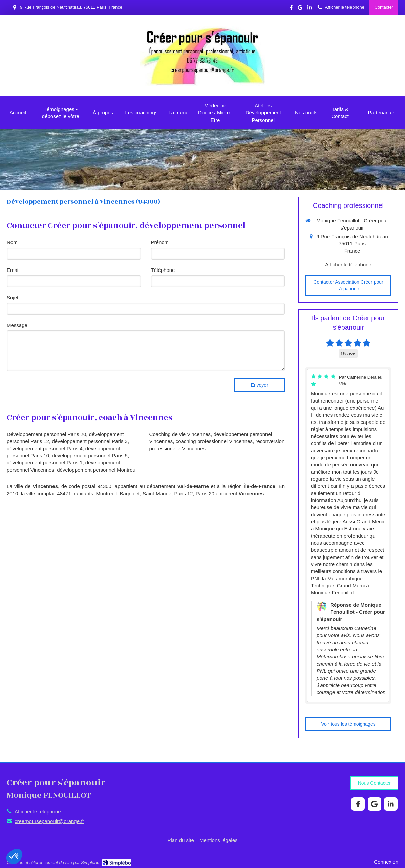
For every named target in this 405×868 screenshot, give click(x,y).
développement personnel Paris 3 (90, 441)
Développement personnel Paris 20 (46, 434)
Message (17, 325)
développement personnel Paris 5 (90, 455)
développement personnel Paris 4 (45, 448)
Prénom (160, 242)
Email (13, 270)
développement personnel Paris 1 (45, 463)
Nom (12, 242)
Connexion (386, 862)
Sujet (13, 297)
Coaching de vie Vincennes (180, 434)
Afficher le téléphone (345, 7)
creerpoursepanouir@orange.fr (49, 821)
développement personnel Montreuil (97, 470)
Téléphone (163, 270)
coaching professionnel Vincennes (214, 441)
